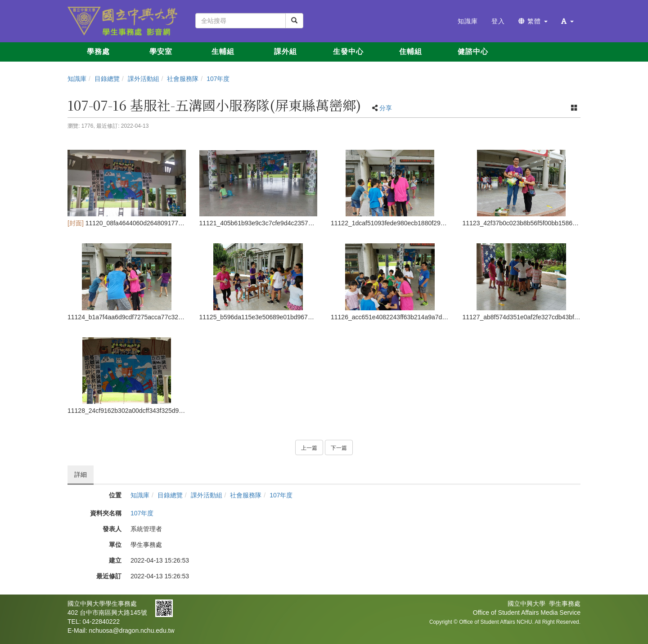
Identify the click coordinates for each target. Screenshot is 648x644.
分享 (386, 108)
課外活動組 (144, 79)
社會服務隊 (183, 79)
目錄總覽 (107, 79)
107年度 (218, 79)
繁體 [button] (533, 21)
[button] (567, 21)
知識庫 (77, 79)
